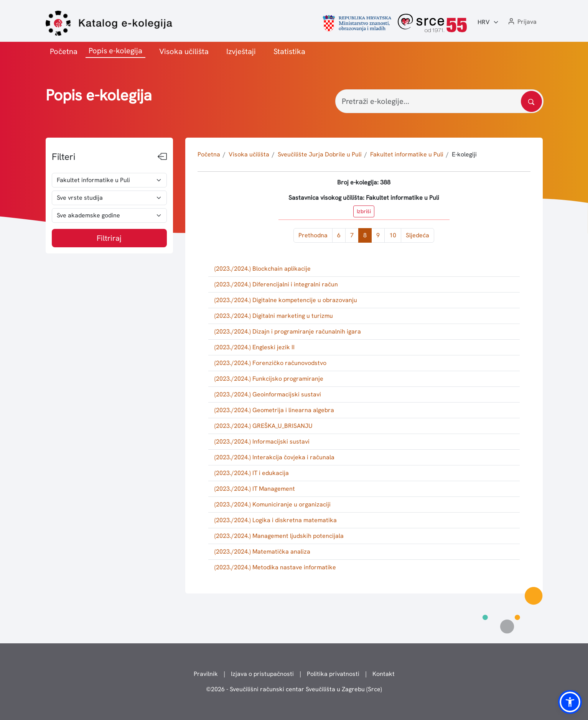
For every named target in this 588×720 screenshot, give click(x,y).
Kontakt (384, 674)
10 (393, 235)
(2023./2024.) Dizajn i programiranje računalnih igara (288, 331)
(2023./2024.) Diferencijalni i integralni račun (276, 284)
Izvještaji (241, 51)
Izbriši (364, 211)
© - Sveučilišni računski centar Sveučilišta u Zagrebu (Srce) (294, 689)
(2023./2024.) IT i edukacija (252, 473)
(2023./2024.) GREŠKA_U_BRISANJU (264, 426)
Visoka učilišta (184, 51)
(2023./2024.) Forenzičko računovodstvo (270, 363)
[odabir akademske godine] (110, 215)
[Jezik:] (488, 22)
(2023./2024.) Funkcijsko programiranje (269, 379)
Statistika (289, 51)
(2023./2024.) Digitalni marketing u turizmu (274, 316)
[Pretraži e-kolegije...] (439, 101)
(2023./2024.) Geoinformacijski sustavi (268, 394)
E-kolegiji (464, 154)
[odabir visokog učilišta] (110, 180)
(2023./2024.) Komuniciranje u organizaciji (273, 504)
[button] (522, 22)
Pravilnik (206, 674)
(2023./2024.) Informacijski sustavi (262, 441)
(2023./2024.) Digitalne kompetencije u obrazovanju (286, 300)
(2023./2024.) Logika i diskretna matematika (276, 520)
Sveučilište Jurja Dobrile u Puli (320, 154)
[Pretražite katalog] (531, 101)
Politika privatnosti (333, 674)
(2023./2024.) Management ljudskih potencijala (279, 536)
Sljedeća (418, 235)
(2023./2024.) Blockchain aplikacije (263, 269)
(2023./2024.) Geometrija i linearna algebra (274, 410)
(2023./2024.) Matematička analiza (262, 552)
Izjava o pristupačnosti (262, 674)
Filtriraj (109, 238)
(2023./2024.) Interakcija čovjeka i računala (274, 457)
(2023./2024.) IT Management (255, 489)
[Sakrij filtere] (162, 157)
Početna (64, 51)
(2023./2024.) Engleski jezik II (254, 347)
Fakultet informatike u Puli (407, 154)
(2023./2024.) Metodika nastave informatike (275, 567)
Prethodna (313, 235)
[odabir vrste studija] (110, 198)
